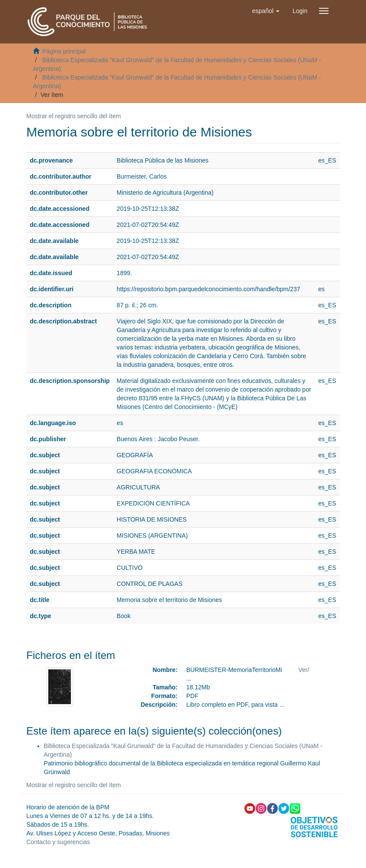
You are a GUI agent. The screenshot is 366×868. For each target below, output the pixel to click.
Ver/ (304, 670)
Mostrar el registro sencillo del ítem (74, 116)
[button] (266, 11)
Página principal (64, 51)
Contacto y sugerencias (58, 842)
